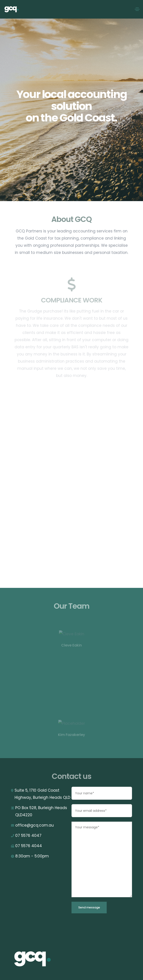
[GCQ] (41, 959)
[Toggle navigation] (137, 9)
